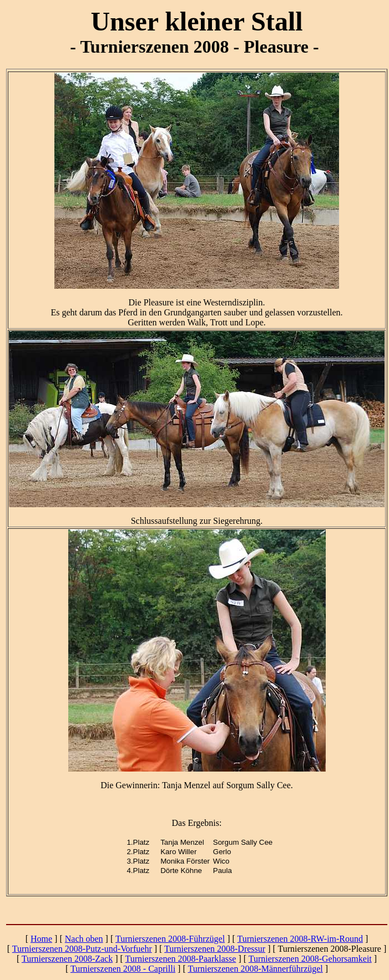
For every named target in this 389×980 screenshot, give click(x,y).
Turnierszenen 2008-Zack (67, 959)
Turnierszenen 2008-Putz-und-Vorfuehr (82, 949)
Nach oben (84, 939)
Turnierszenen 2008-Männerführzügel (255, 969)
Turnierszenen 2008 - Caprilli (123, 969)
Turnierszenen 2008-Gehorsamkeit (310, 959)
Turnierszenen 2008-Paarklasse (181, 959)
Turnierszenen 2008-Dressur (215, 949)
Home (41, 939)
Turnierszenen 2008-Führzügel (170, 939)
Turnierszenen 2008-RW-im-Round (300, 939)
